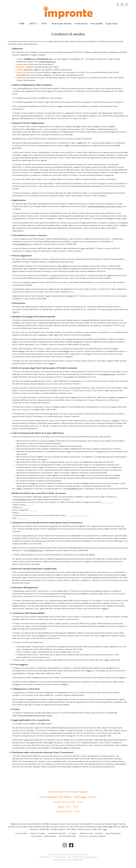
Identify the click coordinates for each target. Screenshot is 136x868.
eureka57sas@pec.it (48, 62)
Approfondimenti (113, 833)
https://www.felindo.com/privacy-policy (105, 206)
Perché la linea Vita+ (68, 836)
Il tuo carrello (96, 24)
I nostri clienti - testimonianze (43, 836)
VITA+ (45, 24)
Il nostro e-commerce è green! (92, 836)
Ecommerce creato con (68, 859)
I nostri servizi (81, 24)
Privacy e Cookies (37, 833)
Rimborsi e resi (86, 833)
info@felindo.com (24, 244)
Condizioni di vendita (57, 833)
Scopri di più (111, 24)
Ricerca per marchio (62, 24)
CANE (23, 24)
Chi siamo (73, 833)
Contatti (99, 833)
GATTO (34, 24)
